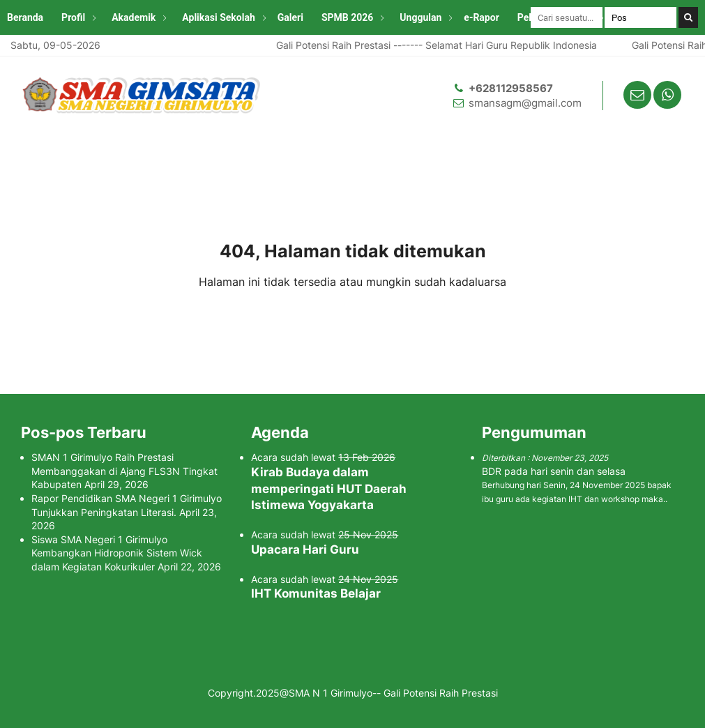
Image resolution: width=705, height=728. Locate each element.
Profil (73, 17)
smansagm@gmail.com (525, 103)
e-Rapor (481, 17)
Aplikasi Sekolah (218, 17)
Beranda (25, 17)
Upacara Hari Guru (305, 549)
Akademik (134, 17)
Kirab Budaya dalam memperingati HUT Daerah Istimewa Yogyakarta (329, 489)
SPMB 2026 (347, 17)
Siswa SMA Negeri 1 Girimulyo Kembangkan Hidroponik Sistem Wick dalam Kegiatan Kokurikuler (117, 553)
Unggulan (420, 17)
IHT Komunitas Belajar (316, 593)
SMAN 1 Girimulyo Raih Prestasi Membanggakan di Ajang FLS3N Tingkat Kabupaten (124, 471)
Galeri (290, 17)
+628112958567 (511, 88)
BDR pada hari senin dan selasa (554, 471)
